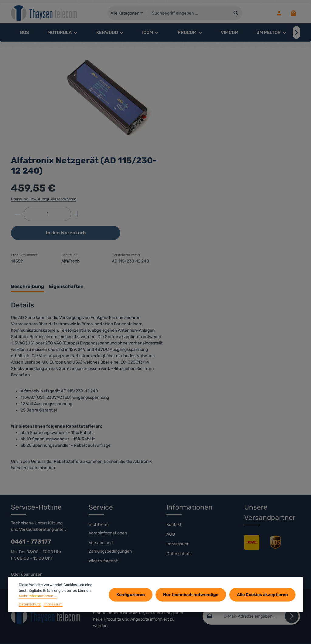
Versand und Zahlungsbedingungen (110, 484)
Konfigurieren (132, 595)
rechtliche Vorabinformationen (108, 466)
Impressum (177, 481)
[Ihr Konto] (278, 14)
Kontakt (174, 461)
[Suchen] (237, 14)
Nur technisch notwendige (192, 595)
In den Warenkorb (241, 132)
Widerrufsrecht (103, 498)
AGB (171, 471)
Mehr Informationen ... (38, 596)
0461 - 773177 (31, 478)
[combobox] (189, 14)
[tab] (203, 203)
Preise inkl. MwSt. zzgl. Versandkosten (219, 98)
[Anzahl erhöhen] (253, 114)
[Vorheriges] (15, 33)
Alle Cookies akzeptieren (263, 595)
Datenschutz (179, 491)
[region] (93, 100)
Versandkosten (213, 628)
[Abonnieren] (292, 553)
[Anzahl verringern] (193, 114)
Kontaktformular (27, 517)
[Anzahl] (223, 114)
